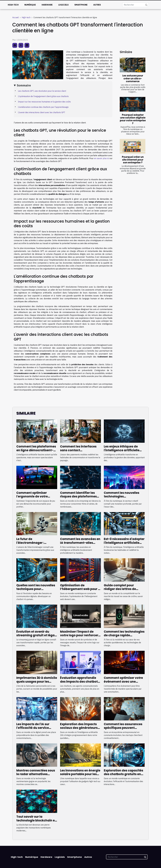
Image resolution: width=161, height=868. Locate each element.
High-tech (13, 5)
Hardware (47, 5)
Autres (97, 5)
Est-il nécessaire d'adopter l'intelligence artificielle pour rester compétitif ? (124, 543)
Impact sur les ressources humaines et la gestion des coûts (44, 102)
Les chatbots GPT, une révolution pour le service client (42, 91)
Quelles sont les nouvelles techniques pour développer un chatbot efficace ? (36, 591)
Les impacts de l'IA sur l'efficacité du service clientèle (33, 728)
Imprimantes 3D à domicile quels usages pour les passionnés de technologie (37, 682)
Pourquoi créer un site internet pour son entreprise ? (133, 160)
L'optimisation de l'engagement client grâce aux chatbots (43, 96)
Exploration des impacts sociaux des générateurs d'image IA (79, 728)
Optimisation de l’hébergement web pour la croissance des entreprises (80, 589)
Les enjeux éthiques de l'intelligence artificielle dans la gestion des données (122, 452)
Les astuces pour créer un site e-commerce (133, 78)
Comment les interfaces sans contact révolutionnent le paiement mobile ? (78, 452)
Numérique (30, 5)
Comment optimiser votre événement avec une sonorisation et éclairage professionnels (123, 683)
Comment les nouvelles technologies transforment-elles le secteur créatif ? (122, 498)
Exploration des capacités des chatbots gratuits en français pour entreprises (123, 774)
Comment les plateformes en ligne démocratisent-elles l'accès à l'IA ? (36, 450)
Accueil (16, 17)
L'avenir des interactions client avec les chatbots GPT (42, 112)
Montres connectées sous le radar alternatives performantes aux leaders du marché (36, 776)
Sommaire (24, 85)
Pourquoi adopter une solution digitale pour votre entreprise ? (133, 119)
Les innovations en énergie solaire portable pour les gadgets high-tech (80, 774)
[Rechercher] (135, 5)
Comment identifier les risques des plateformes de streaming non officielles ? (78, 498)
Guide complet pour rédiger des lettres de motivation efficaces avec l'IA (124, 591)
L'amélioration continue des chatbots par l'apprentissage (43, 107)
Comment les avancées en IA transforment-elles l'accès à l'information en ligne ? (80, 544)
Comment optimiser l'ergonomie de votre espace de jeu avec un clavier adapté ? (33, 498)
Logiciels (63, 5)
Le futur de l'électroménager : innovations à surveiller (34, 543)
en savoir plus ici (102, 158)
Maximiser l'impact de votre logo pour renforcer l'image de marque (79, 635)
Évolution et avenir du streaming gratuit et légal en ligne (36, 635)
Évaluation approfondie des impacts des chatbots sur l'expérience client (80, 682)
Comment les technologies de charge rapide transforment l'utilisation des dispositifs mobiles (124, 637)
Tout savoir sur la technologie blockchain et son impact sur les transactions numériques (36, 822)
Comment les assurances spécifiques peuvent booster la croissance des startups (123, 730)
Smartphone (81, 5)
